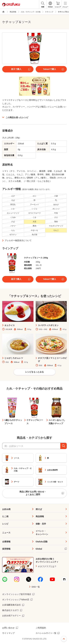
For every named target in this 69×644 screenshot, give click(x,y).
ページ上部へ (64, 639)
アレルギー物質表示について (18, 240)
